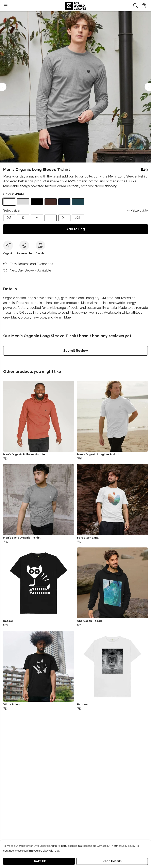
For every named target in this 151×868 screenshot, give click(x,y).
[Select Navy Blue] (64, 202)
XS (9, 218)
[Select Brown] (51, 202)
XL (64, 218)
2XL (78, 218)
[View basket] (144, 6)
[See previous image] (3, 87)
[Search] (136, 6)
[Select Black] (37, 202)
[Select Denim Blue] (78, 202)
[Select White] (9, 202)
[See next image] (148, 87)
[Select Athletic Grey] (23, 202)
